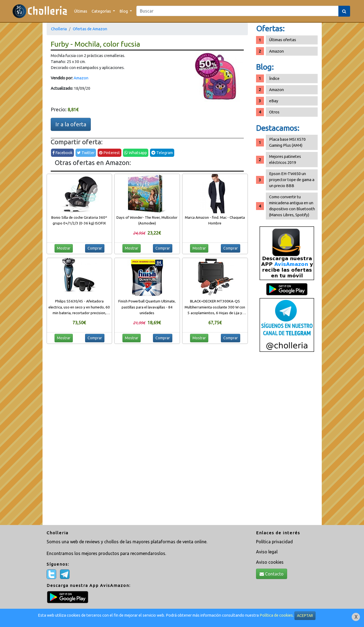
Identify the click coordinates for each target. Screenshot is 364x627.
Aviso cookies (270, 562)
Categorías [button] (102, 11)
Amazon (81, 78)
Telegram (162, 153)
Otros (274, 112)
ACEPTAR (305, 616)
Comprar (95, 248)
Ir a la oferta (71, 124)
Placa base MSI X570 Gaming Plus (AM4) (287, 142)
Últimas (81, 11)
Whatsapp (136, 153)
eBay (274, 101)
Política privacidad (274, 542)
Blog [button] (124, 11)
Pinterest (109, 153)
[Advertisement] (287, 440)
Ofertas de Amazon (90, 29)
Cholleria (59, 29)
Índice (274, 78)
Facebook (62, 153)
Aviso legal (267, 552)
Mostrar (64, 248)
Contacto (272, 574)
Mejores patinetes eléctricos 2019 (285, 159)
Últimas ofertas (283, 40)
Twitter (86, 153)
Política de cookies (276, 615)
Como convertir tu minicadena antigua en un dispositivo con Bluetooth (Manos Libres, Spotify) (292, 206)
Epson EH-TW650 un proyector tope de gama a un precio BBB (292, 180)
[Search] (237, 11)
